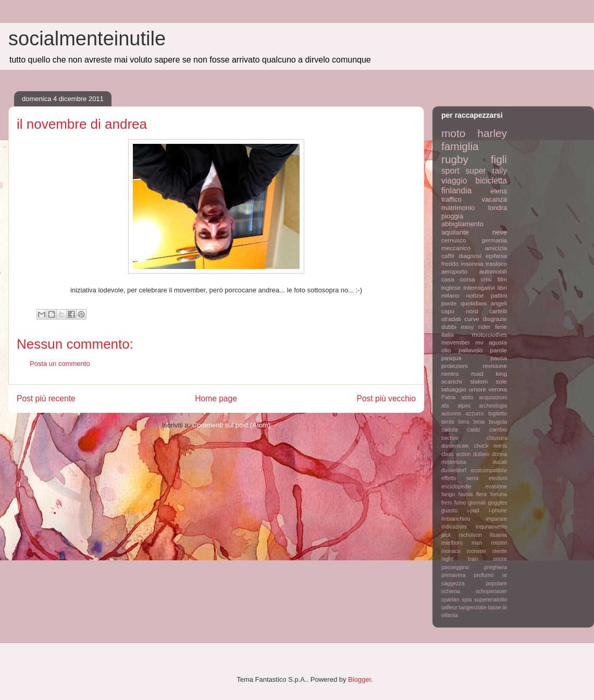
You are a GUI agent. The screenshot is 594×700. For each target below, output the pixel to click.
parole (499, 350)
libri (502, 287)
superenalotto (491, 600)
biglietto (498, 414)
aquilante (455, 232)
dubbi (449, 327)
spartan (450, 600)
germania (494, 240)
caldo (473, 430)
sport (450, 171)
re (505, 575)
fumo (460, 503)
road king (489, 373)
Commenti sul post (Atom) (231, 425)
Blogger (360, 679)
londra (498, 208)
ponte (449, 303)
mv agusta (491, 342)
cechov (450, 438)
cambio (499, 430)
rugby (455, 159)
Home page (216, 398)
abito (467, 397)
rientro (450, 373)
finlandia (456, 191)
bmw (479, 422)
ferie (501, 327)
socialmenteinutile (87, 39)
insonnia (472, 263)
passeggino (455, 567)
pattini (499, 295)
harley (492, 133)
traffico (451, 199)
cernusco (454, 240)
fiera (481, 494)
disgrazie (495, 319)
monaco (451, 551)
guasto (449, 511)
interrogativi (479, 287)
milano (450, 295)
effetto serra (460, 478)
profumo (484, 575)
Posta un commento (60, 364)
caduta (449, 430)
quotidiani (474, 303)
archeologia (493, 406)
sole (502, 381)
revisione (495, 366)
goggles (498, 503)
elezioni (498, 478)
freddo (450, 263)
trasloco (496, 263)
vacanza (494, 199)
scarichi (452, 381)
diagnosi (470, 256)
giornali (477, 503)
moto (453, 133)
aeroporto (454, 271)
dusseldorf (454, 470)
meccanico (456, 248)
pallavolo (471, 350)
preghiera (496, 567)
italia (448, 334)
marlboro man (462, 543)
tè (505, 607)
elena (499, 191)
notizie (475, 295)
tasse (495, 607)
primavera (453, 575)
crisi (486, 279)
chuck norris (491, 446)
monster (477, 551)
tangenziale (473, 607)
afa (445, 406)
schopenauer (491, 591)
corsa (468, 279)
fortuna (499, 494)
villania (450, 615)
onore (500, 559)
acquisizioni (493, 397)
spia (467, 600)
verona (498, 389)
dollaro (481, 454)
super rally (486, 171)
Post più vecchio (386, 398)
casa (448, 279)
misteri (499, 543)
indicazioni (454, 527)
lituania (498, 535)
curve (472, 319)
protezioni (455, 366)
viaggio (454, 181)
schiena (451, 591)
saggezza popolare (474, 584)
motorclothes (490, 334)
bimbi (448, 422)
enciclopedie (456, 487)
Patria (448, 397)
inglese (451, 287)
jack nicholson (462, 535)
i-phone (498, 511)
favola (466, 494)
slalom (479, 381)
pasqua (451, 358)
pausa (499, 358)
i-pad (473, 511)
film (502, 279)
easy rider (475, 327)
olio (446, 350)
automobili (493, 271)
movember (456, 342)
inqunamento (491, 527)
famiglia (460, 146)
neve (500, 232)
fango (448, 494)
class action (456, 454)
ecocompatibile (489, 470)
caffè (448, 256)
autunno (451, 414)
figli (499, 159)
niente (500, 551)
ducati (500, 462)
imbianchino (456, 519)
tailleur (449, 607)
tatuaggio (454, 389)
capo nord (460, 311)
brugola (498, 422)
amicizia (496, 248)
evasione (496, 487)
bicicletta (491, 181)
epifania (496, 256)
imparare (496, 519)
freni (447, 503)
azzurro (475, 414)
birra (464, 422)
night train (460, 559)
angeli (499, 303)
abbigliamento (462, 224)
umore (478, 389)
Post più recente (46, 398)
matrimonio (458, 208)
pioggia (452, 216)
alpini (464, 406)
